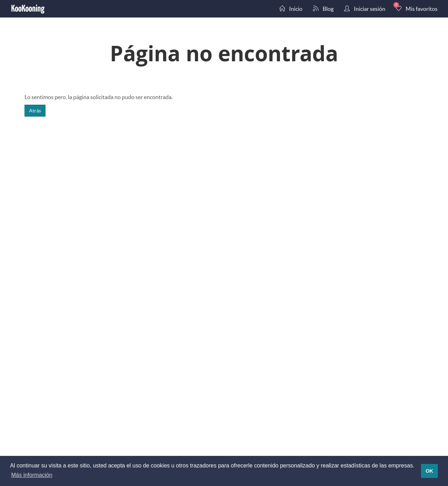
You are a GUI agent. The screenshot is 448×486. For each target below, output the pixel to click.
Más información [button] (32, 475)
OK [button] (429, 471)
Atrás (35, 110)
